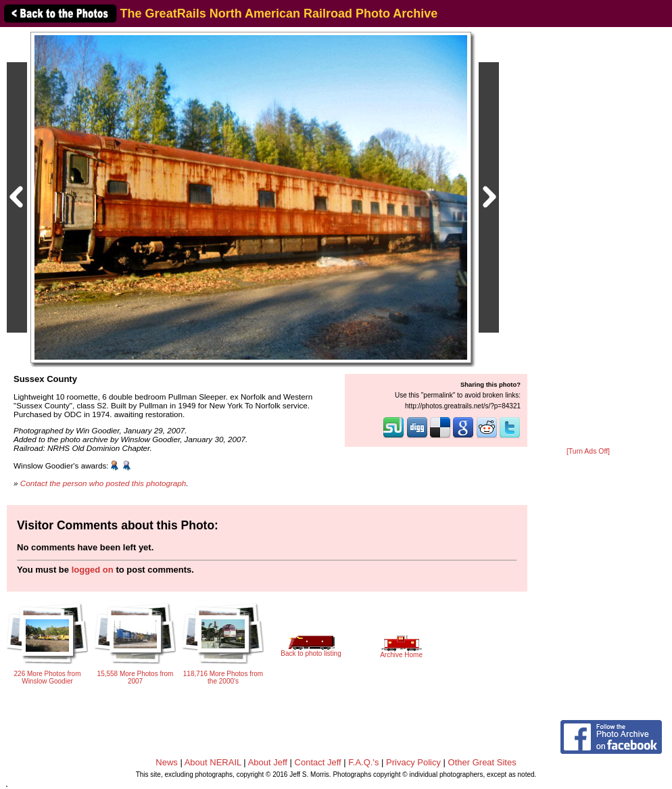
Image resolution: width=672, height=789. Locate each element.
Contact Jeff (318, 762)
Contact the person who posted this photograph (103, 483)
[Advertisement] (588, 238)
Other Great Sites (482, 762)
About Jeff (268, 762)
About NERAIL (213, 762)
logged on (93, 570)
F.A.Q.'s (363, 762)
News (167, 762)
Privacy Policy (413, 762)
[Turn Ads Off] (588, 451)
